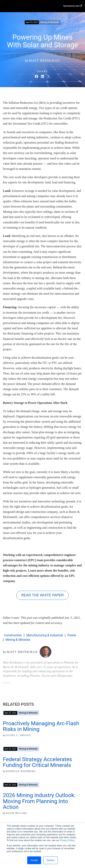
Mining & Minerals (18, 640)
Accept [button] (34, 860)
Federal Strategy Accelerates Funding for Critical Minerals (37, 762)
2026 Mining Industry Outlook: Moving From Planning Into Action (39, 801)
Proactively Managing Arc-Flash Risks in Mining (41, 726)
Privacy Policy (67, 840)
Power (72, 635)
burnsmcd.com (73, 6)
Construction (13, 635)
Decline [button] (51, 860)
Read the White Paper (42, 595)
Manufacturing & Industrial (45, 635)
